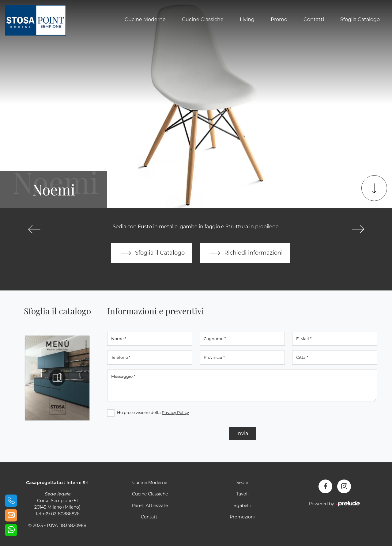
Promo (279, 19)
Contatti (314, 19)
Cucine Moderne (145, 19)
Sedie (242, 483)
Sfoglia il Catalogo (151, 253)
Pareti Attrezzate (150, 506)
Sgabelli (242, 506)
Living (247, 19)
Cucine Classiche (203, 19)
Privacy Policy (175, 412)
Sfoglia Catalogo (360, 19)
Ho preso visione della (153, 412)
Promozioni (242, 517)
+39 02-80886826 (61, 514)
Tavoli (242, 494)
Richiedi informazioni (245, 253)
